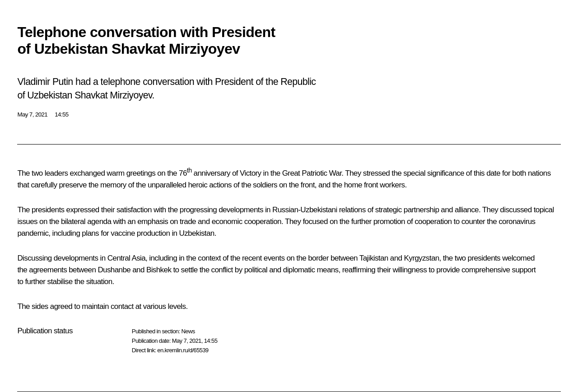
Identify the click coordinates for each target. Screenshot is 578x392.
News (188, 331)
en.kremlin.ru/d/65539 (183, 350)
